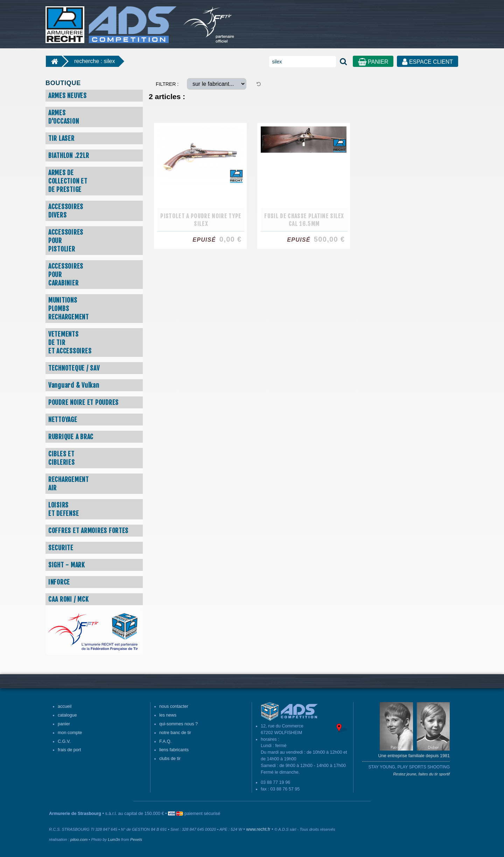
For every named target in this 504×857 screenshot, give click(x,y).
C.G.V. (64, 741)
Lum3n (114, 839)
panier (64, 724)
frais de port (69, 750)
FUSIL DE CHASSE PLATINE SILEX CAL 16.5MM (304, 220)
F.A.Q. (165, 741)
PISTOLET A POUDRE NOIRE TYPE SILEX (201, 220)
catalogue (67, 715)
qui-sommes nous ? (178, 724)
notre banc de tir (175, 733)
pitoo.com (79, 839)
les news (168, 715)
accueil (65, 706)
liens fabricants (174, 750)
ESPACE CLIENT (428, 62)
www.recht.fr (258, 829)
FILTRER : (167, 84)
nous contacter (174, 706)
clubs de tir (170, 759)
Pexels (136, 839)
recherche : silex (95, 61)
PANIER (373, 62)
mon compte (70, 733)
